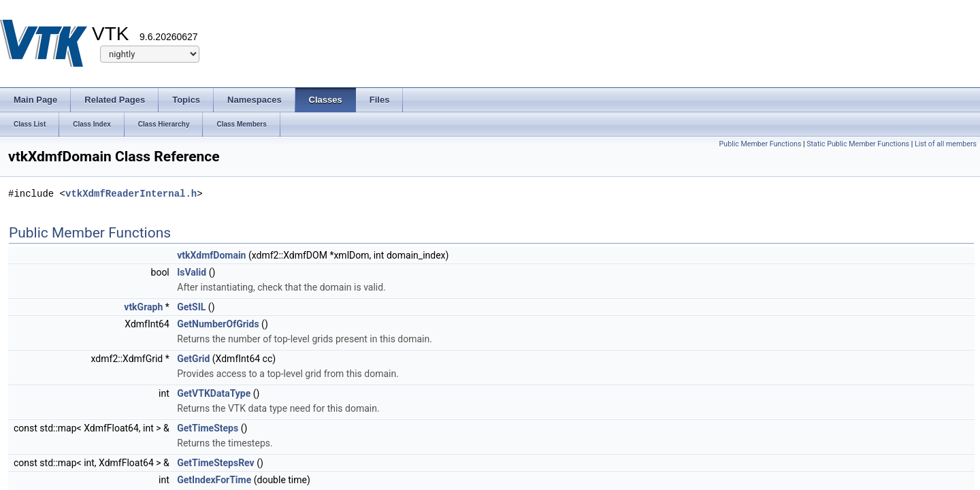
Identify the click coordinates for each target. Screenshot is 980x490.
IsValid (192, 272)
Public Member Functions (761, 144)
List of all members (946, 144)
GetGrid (193, 359)
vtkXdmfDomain (211, 255)
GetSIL (191, 307)
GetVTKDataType (214, 393)
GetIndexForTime (214, 480)
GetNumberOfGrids (218, 324)
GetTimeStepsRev (215, 463)
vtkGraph (143, 307)
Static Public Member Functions (858, 144)
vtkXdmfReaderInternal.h (131, 194)
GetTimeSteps (208, 428)
